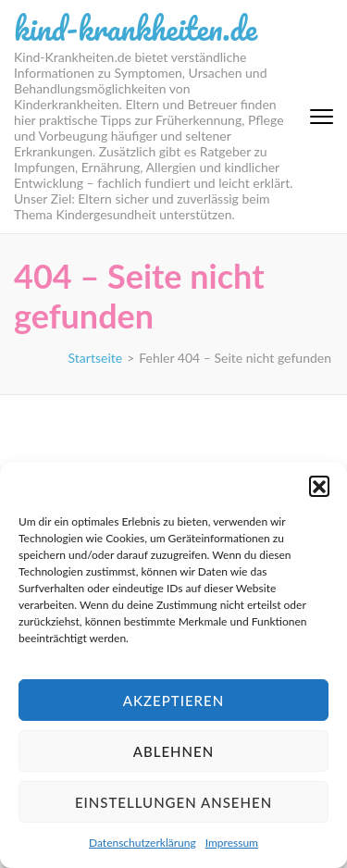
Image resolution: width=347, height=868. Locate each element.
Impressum (232, 843)
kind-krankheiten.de (136, 28)
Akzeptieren (173, 701)
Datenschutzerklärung (143, 843)
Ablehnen (173, 751)
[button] (319, 486)
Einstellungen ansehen (173, 802)
